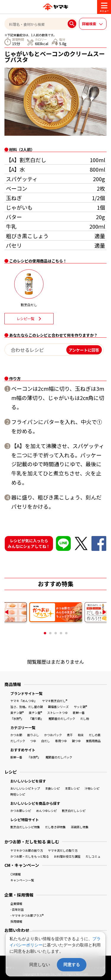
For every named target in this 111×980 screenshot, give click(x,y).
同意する (72, 965)
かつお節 (16, 735)
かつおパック (53, 735)
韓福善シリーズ (58, 707)
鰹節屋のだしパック (62, 719)
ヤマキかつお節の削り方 (27, 850)
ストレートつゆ (57, 713)
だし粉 (85, 719)
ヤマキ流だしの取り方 (63, 850)
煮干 (70, 735)
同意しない (40, 965)
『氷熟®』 (17, 719)
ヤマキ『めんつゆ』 (24, 701)
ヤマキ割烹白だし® (55, 701)
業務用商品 (93, 741)
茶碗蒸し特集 (80, 827)
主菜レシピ (72, 788)
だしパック (18, 741)
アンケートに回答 (84, 350)
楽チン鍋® (17, 713)
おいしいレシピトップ (25, 788)
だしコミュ (93, 856)
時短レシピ (18, 794)
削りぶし (33, 735)
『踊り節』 (36, 719)
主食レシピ (52, 788)
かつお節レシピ (21, 811)
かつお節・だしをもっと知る (30, 856)
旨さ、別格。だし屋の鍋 (27, 707)
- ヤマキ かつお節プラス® (27, 915)
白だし (46, 741)
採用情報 (16, 921)
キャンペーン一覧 (22, 880)
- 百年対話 (17, 909)
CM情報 (16, 874)
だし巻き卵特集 (55, 827)
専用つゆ (61, 741)
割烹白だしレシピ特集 (25, 827)
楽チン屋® (35, 713)
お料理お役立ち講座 (67, 856)
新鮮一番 (79, 713)
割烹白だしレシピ (74, 811)
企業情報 (16, 904)
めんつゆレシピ (46, 811)
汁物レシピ (92, 788)
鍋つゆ (76, 741)
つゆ (33, 741)
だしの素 (95, 735)
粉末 (81, 735)
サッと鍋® (80, 707)
